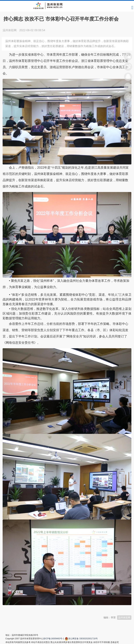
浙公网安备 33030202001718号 (83, 639)
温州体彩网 (124, 617)
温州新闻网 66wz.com (34, 608)
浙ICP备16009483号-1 (54, 639)
